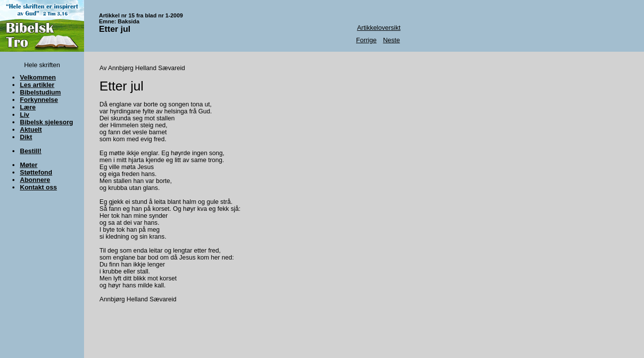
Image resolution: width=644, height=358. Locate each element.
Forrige (366, 40)
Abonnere (35, 180)
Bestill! (31, 151)
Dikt (26, 137)
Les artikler (37, 85)
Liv (25, 115)
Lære (28, 107)
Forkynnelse (39, 100)
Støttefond (36, 172)
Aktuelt (31, 130)
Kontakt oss (38, 187)
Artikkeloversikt (379, 28)
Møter (29, 165)
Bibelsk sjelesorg (46, 122)
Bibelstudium (40, 92)
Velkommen (38, 77)
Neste (391, 40)
